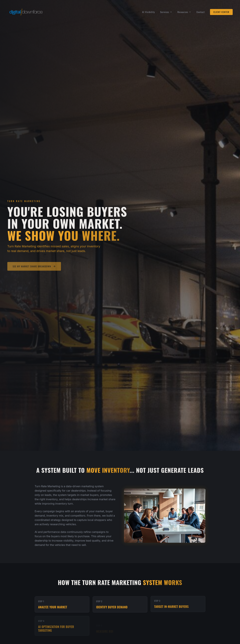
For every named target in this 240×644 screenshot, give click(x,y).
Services (166, 12)
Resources (184, 12)
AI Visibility (148, 12)
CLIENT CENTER (221, 12)
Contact (201, 12)
